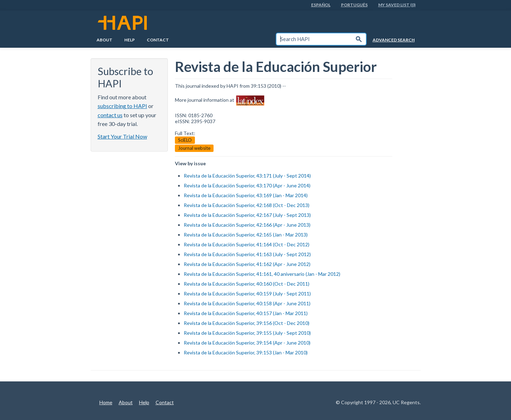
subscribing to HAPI (122, 106)
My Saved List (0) (397, 5)
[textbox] (314, 39)
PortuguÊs (354, 5)
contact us (110, 115)
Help (130, 40)
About (104, 40)
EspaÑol (321, 5)
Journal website (194, 148)
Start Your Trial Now (122, 136)
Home (106, 402)
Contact (158, 40)
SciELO (185, 140)
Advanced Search (394, 40)
